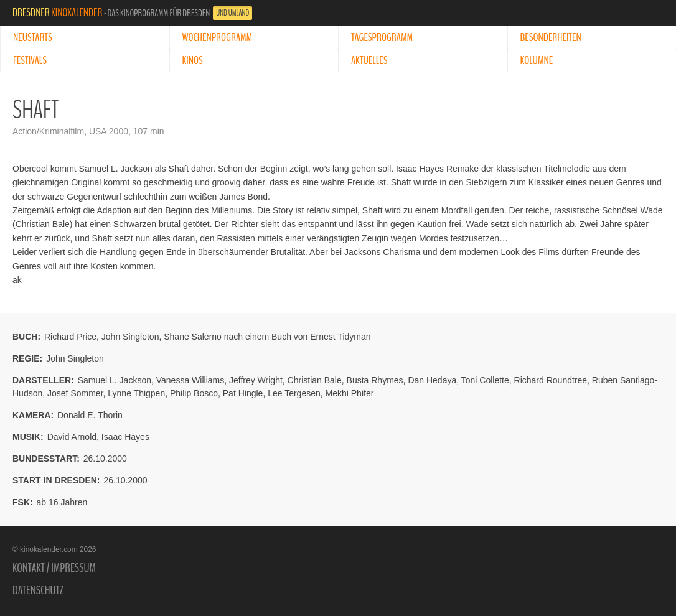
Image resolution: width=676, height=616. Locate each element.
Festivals (30, 60)
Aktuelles (369, 60)
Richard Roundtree (551, 380)
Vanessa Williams (190, 380)
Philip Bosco (194, 393)
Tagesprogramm (382, 37)
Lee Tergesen (294, 393)
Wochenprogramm (218, 37)
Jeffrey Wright (256, 380)
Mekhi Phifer (350, 393)
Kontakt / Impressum (54, 568)
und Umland (232, 13)
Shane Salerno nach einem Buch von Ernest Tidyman (267, 337)
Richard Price (70, 337)
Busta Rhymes (375, 380)
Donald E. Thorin (90, 415)
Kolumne (537, 60)
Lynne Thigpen (136, 393)
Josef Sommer (75, 393)
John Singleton (130, 337)
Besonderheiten (551, 37)
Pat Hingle (243, 393)
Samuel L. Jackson (115, 380)
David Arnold (72, 437)
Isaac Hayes (125, 437)
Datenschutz (38, 590)
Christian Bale (315, 380)
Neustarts (33, 37)
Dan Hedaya (432, 380)
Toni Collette (485, 380)
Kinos (193, 60)
